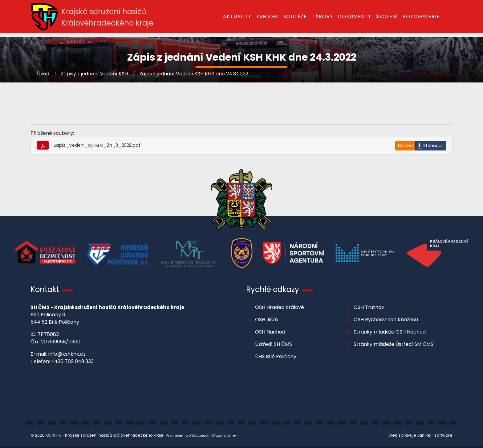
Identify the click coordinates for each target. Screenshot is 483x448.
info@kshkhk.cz (67, 354)
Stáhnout (433, 146)
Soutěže (295, 16)
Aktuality (237, 16)
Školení (387, 16)
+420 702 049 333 (72, 361)
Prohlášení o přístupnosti (188, 435)
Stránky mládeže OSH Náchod (390, 332)
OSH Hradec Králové (280, 307)
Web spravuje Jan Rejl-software (420, 435)
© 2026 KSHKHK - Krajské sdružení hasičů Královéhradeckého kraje (97, 435)
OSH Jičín (266, 320)
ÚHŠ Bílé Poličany (276, 356)
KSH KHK (267, 16)
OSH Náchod (270, 332)
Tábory (322, 16)
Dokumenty (355, 16)
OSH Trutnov (369, 307)
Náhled (405, 146)
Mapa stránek (224, 435)
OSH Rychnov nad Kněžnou (386, 320)
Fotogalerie (421, 16)
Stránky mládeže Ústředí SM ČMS (394, 344)
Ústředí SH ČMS (274, 344)
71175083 (48, 334)
